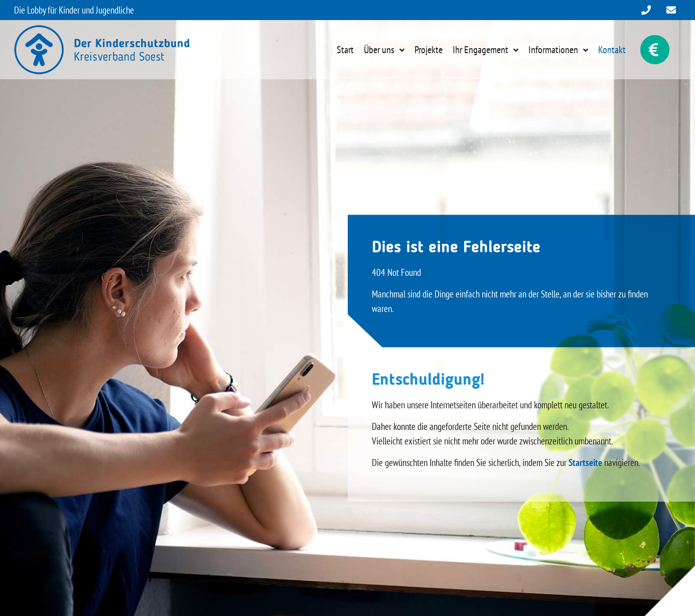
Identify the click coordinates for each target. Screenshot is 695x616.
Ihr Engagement (480, 50)
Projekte (429, 50)
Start (345, 50)
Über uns (379, 50)
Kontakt (612, 50)
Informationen (553, 50)
